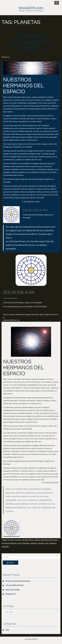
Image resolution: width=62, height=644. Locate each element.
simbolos (33, 543)
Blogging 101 (11, 594)
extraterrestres (27, 540)
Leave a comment (20, 546)
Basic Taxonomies (13, 589)
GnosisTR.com (31, 8)
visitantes (5, 546)
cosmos (18, 540)
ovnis (19, 543)
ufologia (41, 543)
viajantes (53, 543)
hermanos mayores (9, 543)
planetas (26, 543)
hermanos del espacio (49, 540)
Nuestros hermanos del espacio (31, 42)
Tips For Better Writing (15, 585)
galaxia (37, 540)
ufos (47, 543)
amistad (11, 540)
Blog (7, 630)
